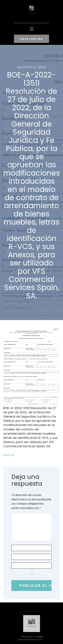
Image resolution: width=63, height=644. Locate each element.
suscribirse (32, 39)
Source (9, 455)
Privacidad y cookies (32, 637)
